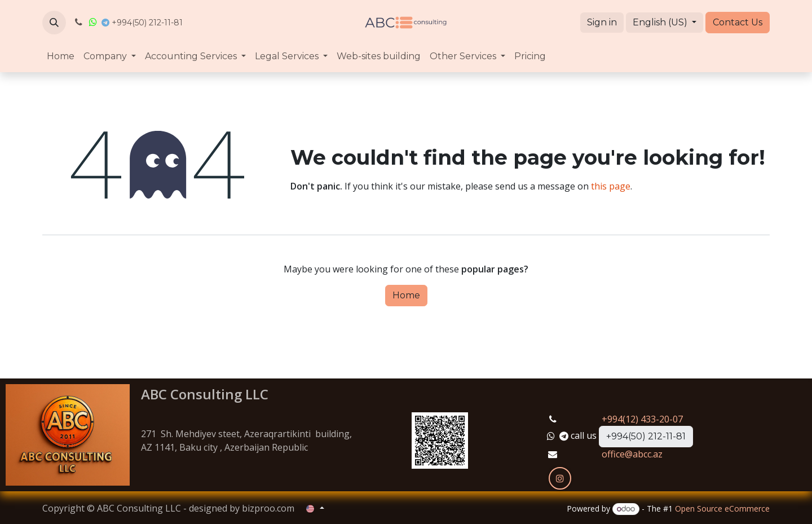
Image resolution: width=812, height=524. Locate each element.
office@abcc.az (632, 454)
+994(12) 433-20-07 (642, 419)
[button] (54, 23)
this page (611, 186)
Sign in (602, 22)
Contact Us (738, 22)
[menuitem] (61, 56)
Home (406, 295)
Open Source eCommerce (722, 508)
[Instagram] (560, 478)
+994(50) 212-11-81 (646, 436)
